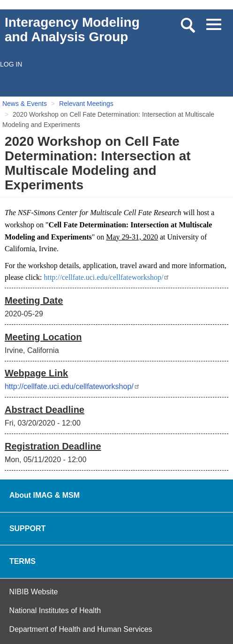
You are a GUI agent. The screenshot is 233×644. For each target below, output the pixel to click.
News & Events (25, 104)
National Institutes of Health (55, 610)
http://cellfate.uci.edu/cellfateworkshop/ (107, 277)
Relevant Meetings (86, 104)
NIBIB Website (34, 592)
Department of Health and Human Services (81, 629)
